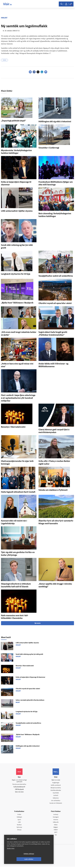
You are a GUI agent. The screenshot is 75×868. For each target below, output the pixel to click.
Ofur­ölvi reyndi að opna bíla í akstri (55, 303)
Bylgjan (56, 828)
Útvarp (19, 831)
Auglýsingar (56, 783)
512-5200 (57, 780)
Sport (19, 820)
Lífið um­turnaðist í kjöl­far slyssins (17, 211)
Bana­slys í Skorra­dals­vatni (13, 427)
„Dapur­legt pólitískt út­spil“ (13, 121)
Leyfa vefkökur (41, 859)
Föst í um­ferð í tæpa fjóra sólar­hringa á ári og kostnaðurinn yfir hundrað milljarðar (18, 398)
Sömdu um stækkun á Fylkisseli (53, 490)
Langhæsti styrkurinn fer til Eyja (16, 274)
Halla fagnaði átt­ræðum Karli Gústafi (18, 492)
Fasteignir (56, 818)
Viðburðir (56, 823)
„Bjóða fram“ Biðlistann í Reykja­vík (17, 303)
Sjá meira (37, 623)
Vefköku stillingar (17, 859)
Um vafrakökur (56, 801)
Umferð (56, 796)
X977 (56, 834)
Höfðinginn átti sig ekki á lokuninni (55, 122)
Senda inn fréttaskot (56, 804)
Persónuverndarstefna (19, 785)
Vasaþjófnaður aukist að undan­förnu (56, 276)
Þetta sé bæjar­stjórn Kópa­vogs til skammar (30, 677)
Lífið (19, 823)
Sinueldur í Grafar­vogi (49, 148)
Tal (56, 836)
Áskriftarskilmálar (56, 791)
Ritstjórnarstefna (56, 788)
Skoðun (19, 826)
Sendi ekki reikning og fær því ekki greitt (29, 654)
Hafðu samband (56, 785)
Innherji (56, 815)
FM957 (56, 831)
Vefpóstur (56, 799)
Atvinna (56, 820)
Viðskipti (19, 818)
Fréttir (19, 815)
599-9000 (21, 792)
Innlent (4, 60)
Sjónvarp (19, 828)
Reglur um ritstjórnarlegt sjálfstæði (19, 781)
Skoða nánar (11, 854)
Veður (56, 826)
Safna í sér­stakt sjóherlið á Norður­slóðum (30, 700)
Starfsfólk (56, 793)
